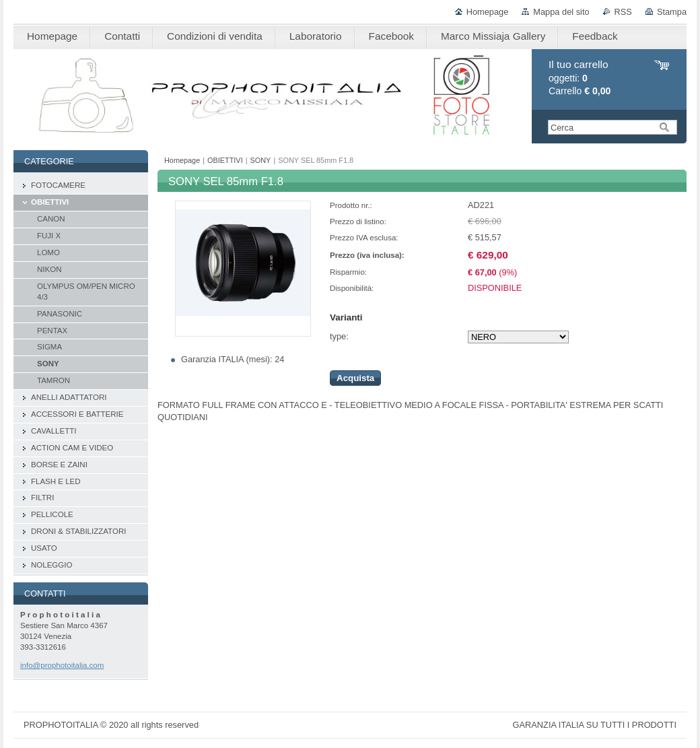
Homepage (488, 12)
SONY (261, 160)
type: (339, 336)
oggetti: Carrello (580, 78)
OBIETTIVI (225, 160)
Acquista (355, 378)
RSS (623, 12)
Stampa (672, 12)
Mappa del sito (561, 12)
